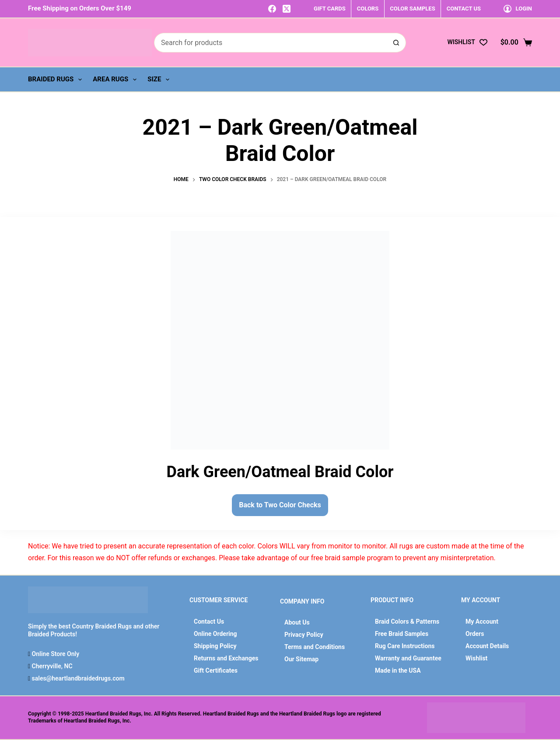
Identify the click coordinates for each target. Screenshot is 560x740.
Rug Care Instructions (405, 646)
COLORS (368, 9)
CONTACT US (464, 9)
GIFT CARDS (330, 9)
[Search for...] (270, 43)
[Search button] (396, 43)
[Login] (518, 9)
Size (160, 80)
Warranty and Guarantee (408, 658)
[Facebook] (272, 9)
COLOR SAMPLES (412, 9)
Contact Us (209, 621)
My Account (482, 621)
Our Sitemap (301, 659)
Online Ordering (215, 634)
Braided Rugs (57, 80)
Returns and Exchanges (226, 658)
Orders (475, 634)
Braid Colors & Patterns (407, 621)
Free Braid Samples (402, 634)
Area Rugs (116, 80)
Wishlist (476, 658)
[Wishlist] (467, 42)
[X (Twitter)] (287, 9)
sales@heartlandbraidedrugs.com (77, 678)
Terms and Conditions (315, 647)
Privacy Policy (304, 635)
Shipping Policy (215, 646)
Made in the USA (398, 670)
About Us (297, 622)
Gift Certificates (216, 670)
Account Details (487, 646)
